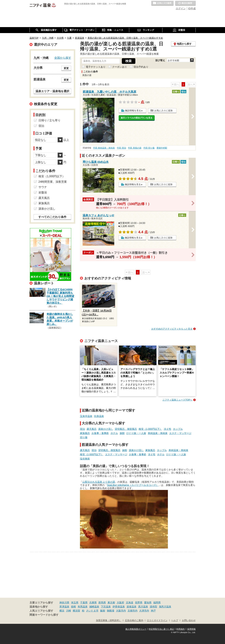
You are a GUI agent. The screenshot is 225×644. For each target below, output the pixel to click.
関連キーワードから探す (44, 615)
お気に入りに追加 (163, 111)
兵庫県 (93, 602)
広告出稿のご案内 (134, 620)
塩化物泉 (85, 459)
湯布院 (153, 607)
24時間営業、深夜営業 (53, 182)
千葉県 (84, 602)
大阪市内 (121, 611)
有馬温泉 (83, 607)
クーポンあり (120, 67)
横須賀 (76, 611)
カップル (178, 429)
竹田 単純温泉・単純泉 (104, 148)
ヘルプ (175, 620)
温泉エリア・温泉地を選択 (52, 91)
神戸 (153, 611)
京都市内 (133, 611)
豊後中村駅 (162, 148)
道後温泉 (131, 607)
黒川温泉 (143, 607)
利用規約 (181, 629)
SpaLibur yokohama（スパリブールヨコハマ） (133, 485)
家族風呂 (85, 433)
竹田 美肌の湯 (135, 148)
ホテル (114, 433)
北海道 (130, 602)
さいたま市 (92, 611)
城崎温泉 (94, 607)
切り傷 (84, 437)
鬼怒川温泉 (165, 607)
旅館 (122, 433)
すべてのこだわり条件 (52, 217)
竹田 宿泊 (121, 148)
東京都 (111, 602)
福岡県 (157, 602)
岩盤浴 (43, 192)
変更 (66, 68)
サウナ (43, 187)
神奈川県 (64, 602)
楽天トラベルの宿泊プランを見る (137, 118)
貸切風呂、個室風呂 (126, 429)
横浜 (62, 611)
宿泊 (82, 429)
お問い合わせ (189, 620)
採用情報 (191, 629)
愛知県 (148, 602)
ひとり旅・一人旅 (136, 433)
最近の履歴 (185, 3)
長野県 (139, 602)
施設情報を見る (133, 111)
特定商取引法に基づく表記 (161, 629)
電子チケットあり (96, 67)
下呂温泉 (106, 607)
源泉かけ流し (106, 429)
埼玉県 (75, 602)
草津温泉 (64, 607)
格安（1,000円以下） (150, 429)
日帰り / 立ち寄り (49, 120)
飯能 (103, 611)
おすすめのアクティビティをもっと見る (172, 329)
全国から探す (63, 58)
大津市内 (144, 611)
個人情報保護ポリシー (136, 629)
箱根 (73, 607)
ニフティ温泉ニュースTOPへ (177, 400)
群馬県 (102, 602)
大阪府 (120, 602)
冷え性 (168, 429)
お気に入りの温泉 (162, 3)
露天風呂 (92, 429)
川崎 (69, 611)
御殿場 (111, 611)
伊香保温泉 (119, 607)
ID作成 (192, 8)
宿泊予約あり (141, 67)
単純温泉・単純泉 (158, 433)
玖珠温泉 (99, 416)
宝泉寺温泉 (86, 416)
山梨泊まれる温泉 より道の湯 (99, 482)
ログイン (181, 8)
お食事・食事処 (100, 433)
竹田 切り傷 (149, 148)
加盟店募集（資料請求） (109, 620)
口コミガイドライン (157, 620)
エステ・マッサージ (180, 433)
